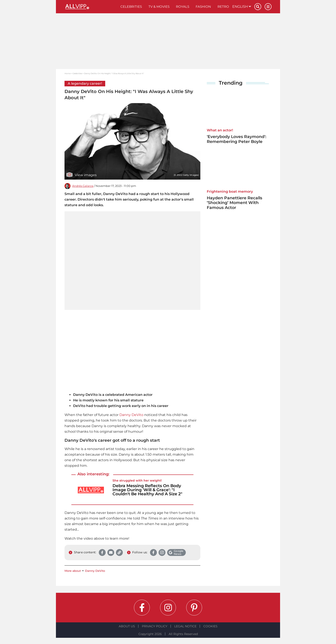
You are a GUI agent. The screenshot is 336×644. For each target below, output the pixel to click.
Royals (183, 7)
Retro (223, 7)
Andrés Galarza (83, 186)
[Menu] (268, 7)
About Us (127, 626)
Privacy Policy (155, 626)
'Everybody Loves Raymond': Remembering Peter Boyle (237, 139)
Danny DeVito (131, 415)
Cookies (210, 626)
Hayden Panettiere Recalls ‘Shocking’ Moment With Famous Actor (235, 203)
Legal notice (185, 626)
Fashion (203, 7)
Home (67, 73)
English (242, 7)
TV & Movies (159, 7)
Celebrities (131, 7)
